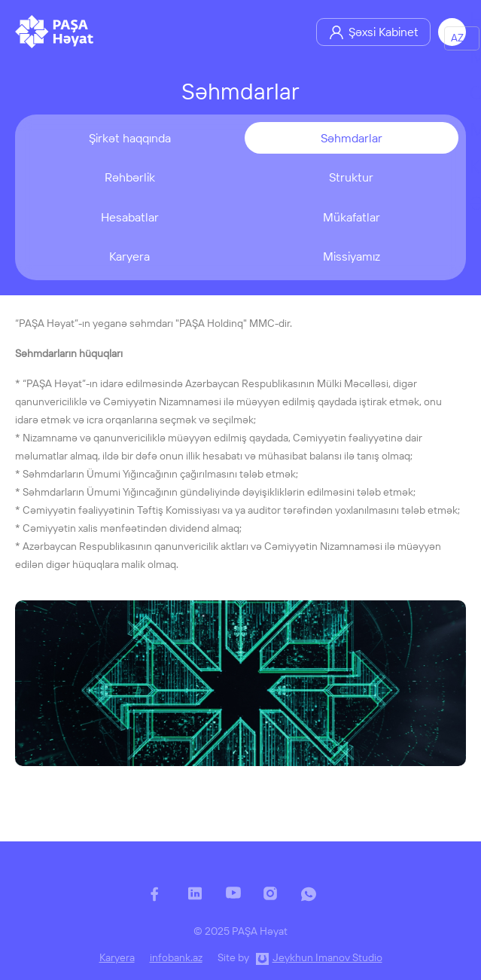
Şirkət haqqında (130, 138)
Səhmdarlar (352, 138)
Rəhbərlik (130, 177)
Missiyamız (352, 256)
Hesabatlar (130, 217)
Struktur (351, 177)
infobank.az (176, 957)
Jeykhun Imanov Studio (327, 957)
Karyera (129, 256)
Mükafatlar (352, 217)
